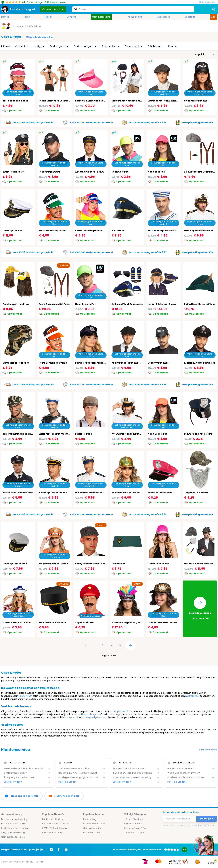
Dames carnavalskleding (14, 819)
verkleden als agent (88, 714)
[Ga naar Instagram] (51, 850)
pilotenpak (123, 711)
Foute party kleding (53, 819)
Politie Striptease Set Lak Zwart (57, 101)
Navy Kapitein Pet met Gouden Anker (61, 493)
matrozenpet (192, 696)
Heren (27, 17)
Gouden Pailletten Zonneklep (165, 622)
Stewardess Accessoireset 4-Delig (132, 101)
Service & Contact (134, 832)
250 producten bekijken (39, 37)
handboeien (69, 717)
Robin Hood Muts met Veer (200, 304)
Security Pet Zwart (159, 363)
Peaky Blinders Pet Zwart (126, 363)
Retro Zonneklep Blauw (89, 231)
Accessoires (163, 17)
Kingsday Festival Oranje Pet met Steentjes (64, 564)
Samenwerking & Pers (136, 828)
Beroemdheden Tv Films (55, 824)
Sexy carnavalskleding (13, 832)
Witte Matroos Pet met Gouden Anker (61, 434)
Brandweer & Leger (52, 832)
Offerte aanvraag (134, 824)
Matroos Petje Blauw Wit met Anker (168, 231)
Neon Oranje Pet (157, 434)
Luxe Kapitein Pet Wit (15, 564)
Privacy (30, 862)
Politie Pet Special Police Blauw (93, 363)
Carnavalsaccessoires (13, 837)
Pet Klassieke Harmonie (53, 622)
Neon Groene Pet (85, 304)
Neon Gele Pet (120, 172)
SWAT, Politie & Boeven (54, 828)
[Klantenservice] (208, 2)
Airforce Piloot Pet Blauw (90, 172)
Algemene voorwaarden (13, 862)
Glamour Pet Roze (158, 564)
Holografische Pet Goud (125, 493)
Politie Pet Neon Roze (160, 493)
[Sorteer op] (205, 54)
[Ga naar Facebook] (59, 850)
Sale (213, 17)
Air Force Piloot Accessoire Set (129, 304)
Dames (5, 17)
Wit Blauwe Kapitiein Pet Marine (94, 493)
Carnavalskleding (101, 17)
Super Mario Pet (84, 622)
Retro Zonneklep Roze (15, 101)
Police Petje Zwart (49, 172)
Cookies (39, 862)
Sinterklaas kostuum (94, 824)
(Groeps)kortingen (134, 819)
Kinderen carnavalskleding (15, 828)
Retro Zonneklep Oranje (53, 363)
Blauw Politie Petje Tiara (198, 434)
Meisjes (49, 17)
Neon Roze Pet (156, 172)
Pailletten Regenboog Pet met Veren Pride (136, 622)
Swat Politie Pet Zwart (197, 101)
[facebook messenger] (22, 796)
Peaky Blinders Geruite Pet (91, 564)
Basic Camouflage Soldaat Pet (20, 434)
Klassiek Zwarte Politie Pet (200, 363)
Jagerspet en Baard (196, 493)
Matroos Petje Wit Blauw (17, 622)
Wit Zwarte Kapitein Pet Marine (130, 434)
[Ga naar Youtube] (66, 850)
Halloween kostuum (94, 832)
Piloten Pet (118, 231)
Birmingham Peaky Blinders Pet (166, 101)
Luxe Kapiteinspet (13, 231)
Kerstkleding (90, 819)
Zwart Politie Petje (13, 172)
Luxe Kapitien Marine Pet (199, 231)
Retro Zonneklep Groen (53, 231)
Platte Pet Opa (84, 434)
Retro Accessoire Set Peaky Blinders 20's (63, 304)
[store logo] (18, 9)
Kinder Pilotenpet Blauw (162, 304)
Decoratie (190, 17)
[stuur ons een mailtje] (64, 796)
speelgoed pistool (93, 717)
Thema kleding (134, 17)
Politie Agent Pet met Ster (18, 493)
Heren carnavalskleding (14, 824)
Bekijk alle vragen (208, 750)
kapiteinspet (26, 696)
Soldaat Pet (118, 564)
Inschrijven (207, 819)
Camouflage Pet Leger (16, 363)
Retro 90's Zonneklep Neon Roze (94, 101)
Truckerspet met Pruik (16, 304)
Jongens (72, 17)
